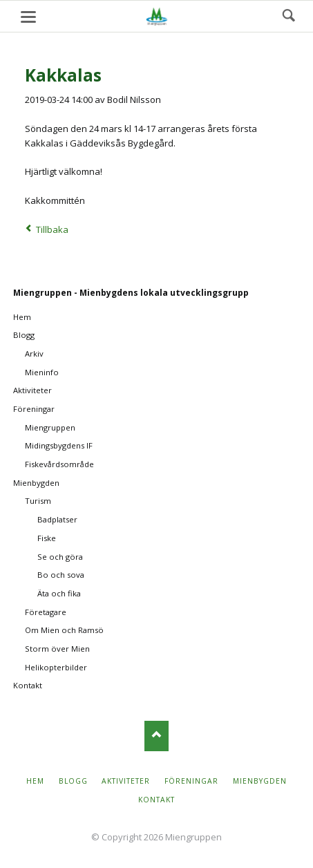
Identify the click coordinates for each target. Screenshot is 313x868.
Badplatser (57, 519)
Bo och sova (61, 575)
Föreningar (34, 409)
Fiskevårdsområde (59, 464)
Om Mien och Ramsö (64, 630)
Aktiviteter (32, 390)
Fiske (47, 538)
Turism (38, 501)
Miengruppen (50, 427)
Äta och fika (59, 593)
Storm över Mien (57, 649)
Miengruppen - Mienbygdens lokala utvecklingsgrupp (131, 293)
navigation (28, 17)
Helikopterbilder (56, 667)
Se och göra (60, 557)
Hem (22, 317)
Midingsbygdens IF (59, 445)
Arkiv (34, 353)
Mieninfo (42, 372)
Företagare (46, 612)
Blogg (24, 335)
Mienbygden (36, 483)
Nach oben (156, 736)
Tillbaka (52, 229)
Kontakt (28, 685)
